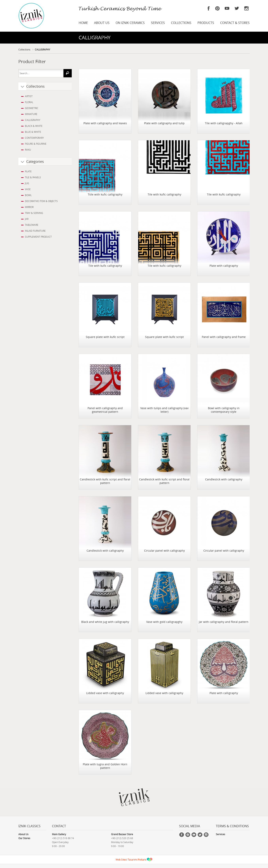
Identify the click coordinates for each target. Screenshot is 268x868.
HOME (83, 23)
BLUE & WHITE (33, 132)
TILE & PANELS (33, 177)
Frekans (142, 859)
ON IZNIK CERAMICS (130, 23)
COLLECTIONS (181, 23)
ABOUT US (102, 23)
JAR (27, 219)
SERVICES (158, 23)
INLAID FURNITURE (35, 231)
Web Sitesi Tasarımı (126, 859)
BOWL (28, 195)
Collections (24, 49)
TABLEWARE (32, 225)
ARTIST (29, 96)
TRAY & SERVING (34, 213)
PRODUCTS (206, 23)
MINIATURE (31, 114)
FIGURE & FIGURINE (36, 144)
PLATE (28, 171)
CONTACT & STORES (235, 23)
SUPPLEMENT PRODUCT (38, 237)
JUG (27, 183)
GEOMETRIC (32, 108)
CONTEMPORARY (34, 138)
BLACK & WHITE (34, 126)
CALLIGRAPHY (42, 49)
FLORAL (29, 102)
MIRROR (29, 207)
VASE (28, 189)
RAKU (28, 150)
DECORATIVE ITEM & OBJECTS (41, 201)
